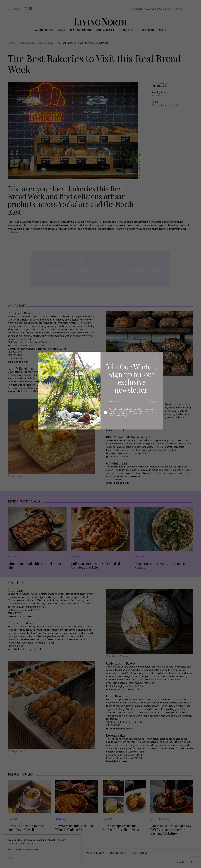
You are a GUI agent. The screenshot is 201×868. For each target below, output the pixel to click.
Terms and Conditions (135, 411)
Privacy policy (115, 411)
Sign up (154, 401)
